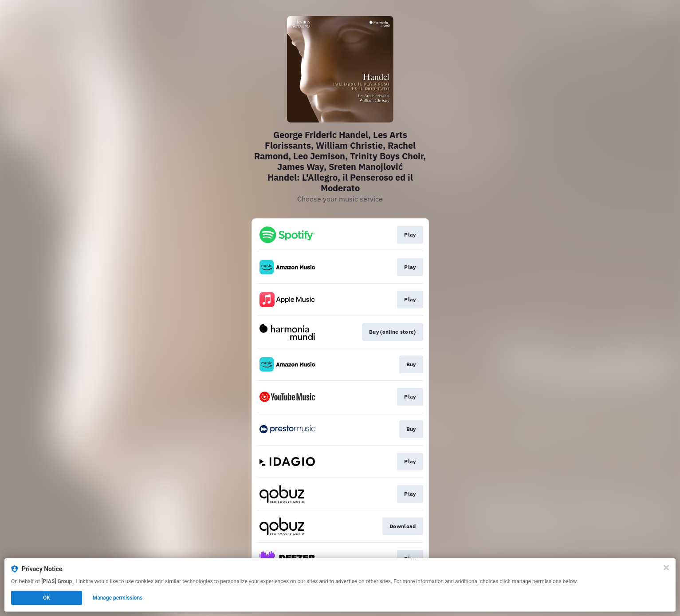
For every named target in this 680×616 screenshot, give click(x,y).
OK (47, 598)
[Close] (666, 568)
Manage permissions (118, 598)
